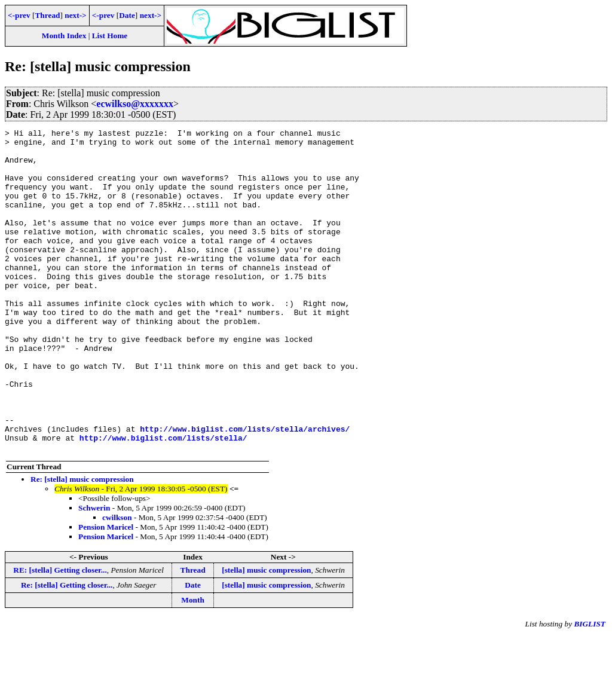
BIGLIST (590, 688)
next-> (75, 15)
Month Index (64, 36)
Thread (47, 15)
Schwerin (94, 572)
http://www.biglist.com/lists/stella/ (163, 500)
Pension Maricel (106, 592)
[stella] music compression (266, 635)
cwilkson (117, 582)
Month (193, 664)
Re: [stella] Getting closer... (67, 649)
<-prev (19, 15)
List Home (110, 36)
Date (127, 15)
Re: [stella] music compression (82, 544)
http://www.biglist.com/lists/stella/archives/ (245, 490)
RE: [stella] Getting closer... (60, 635)
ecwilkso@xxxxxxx (135, 104)
